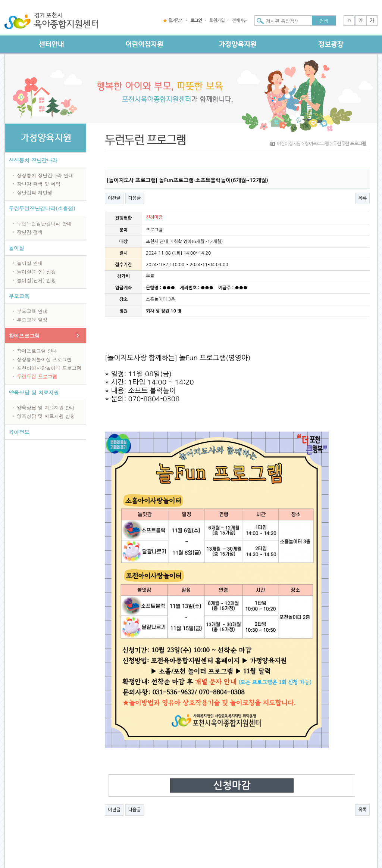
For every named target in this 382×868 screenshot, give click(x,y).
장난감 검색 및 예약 (39, 184)
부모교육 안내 (32, 311)
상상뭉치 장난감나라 (33, 160)
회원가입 (217, 21)
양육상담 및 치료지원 (34, 392)
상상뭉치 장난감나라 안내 (45, 175)
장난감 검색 (30, 232)
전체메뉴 (239, 21)
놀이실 (16, 248)
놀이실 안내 (30, 263)
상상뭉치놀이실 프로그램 (44, 359)
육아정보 (19, 432)
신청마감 (232, 785)
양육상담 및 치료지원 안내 (46, 407)
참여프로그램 (24, 336)
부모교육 (19, 296)
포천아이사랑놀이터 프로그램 (49, 368)
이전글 (114, 198)
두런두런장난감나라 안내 (44, 223)
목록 (362, 198)
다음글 (135, 198)
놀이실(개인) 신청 (36, 272)
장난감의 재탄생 (35, 192)
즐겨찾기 (176, 21)
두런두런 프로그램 (37, 377)
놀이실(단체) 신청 (36, 280)
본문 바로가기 (0, 0)
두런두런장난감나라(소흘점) (42, 208)
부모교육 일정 (32, 320)
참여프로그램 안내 (37, 351)
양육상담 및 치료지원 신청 (46, 416)
